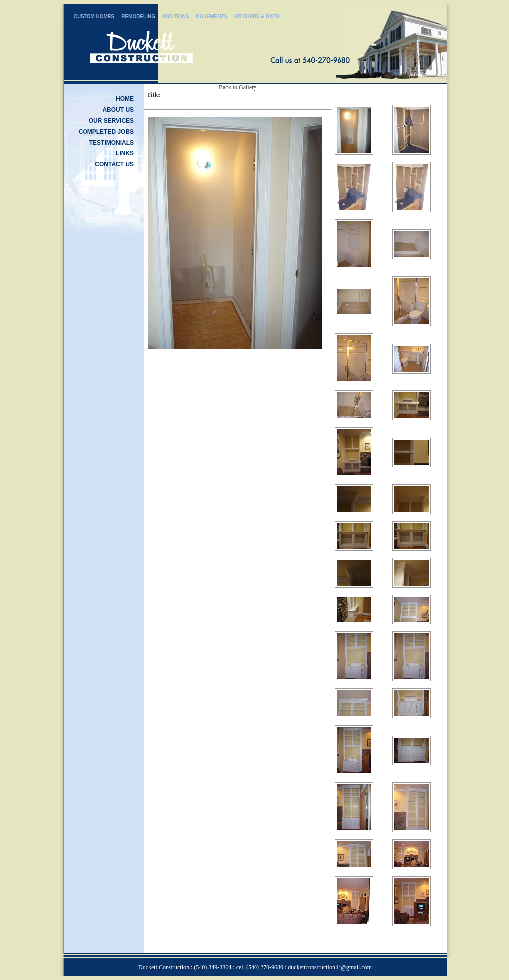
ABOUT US (118, 110)
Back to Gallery (238, 87)
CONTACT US (114, 164)
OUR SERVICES (111, 121)
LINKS (125, 153)
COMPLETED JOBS (106, 132)
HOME (125, 99)
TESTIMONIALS (112, 143)
